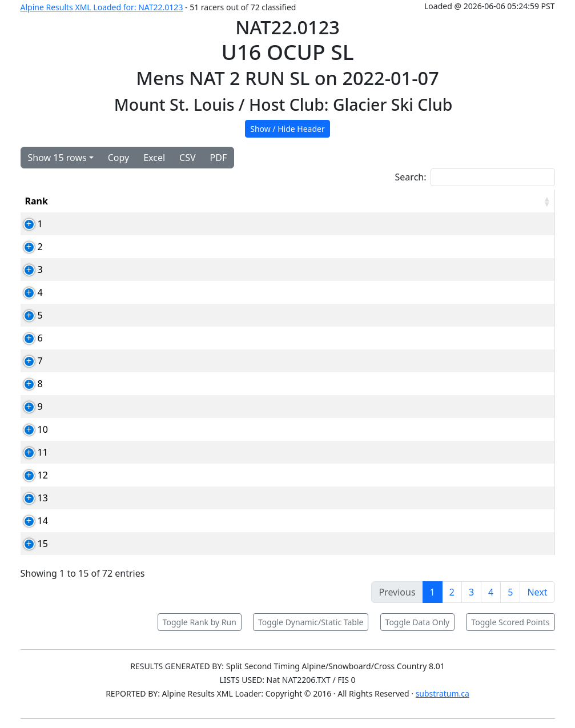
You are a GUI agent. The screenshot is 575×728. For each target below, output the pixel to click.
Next (537, 592)
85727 (119, 315)
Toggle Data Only (418, 622)
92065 (119, 452)
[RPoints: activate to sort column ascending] (526, 201)
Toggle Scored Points (510, 622)
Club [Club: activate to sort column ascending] (294, 201)
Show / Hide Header (287, 129)
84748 (119, 498)
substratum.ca (443, 693)
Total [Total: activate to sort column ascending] (469, 201)
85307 (119, 247)
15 (30, 544)
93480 (119, 407)
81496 (119, 338)
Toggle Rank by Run (200, 622)
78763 (119, 292)
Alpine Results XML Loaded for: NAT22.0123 (102, 7)
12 (30, 475)
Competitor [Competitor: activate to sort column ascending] (176, 201)
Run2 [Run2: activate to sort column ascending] (424, 201)
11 (30, 452)
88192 (119, 384)
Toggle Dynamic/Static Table (311, 622)
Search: (475, 177)
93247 (119, 521)
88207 (119, 544)
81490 (119, 224)
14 (30, 521)
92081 (119, 429)
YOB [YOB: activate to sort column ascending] (336, 201)
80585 (119, 475)
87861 (119, 270)
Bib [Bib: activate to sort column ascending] (77, 201)
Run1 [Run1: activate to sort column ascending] (379, 201)
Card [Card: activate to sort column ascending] (117, 201)
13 (30, 498)
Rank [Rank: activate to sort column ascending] (37, 201)
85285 (119, 361)
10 (30, 429)
